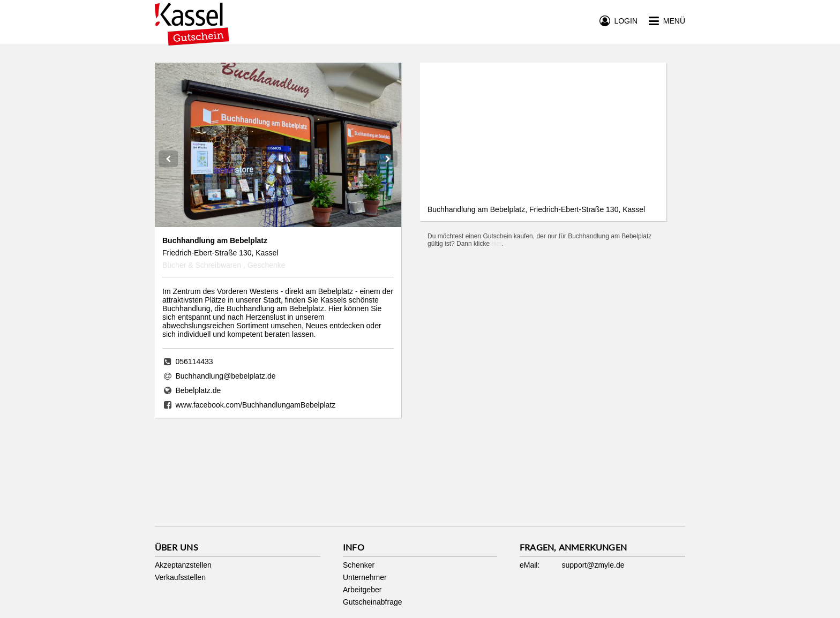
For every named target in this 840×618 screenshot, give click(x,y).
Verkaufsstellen (180, 577)
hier (496, 244)
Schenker (359, 565)
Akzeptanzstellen (183, 565)
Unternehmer (365, 577)
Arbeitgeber (362, 590)
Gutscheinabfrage (373, 602)
